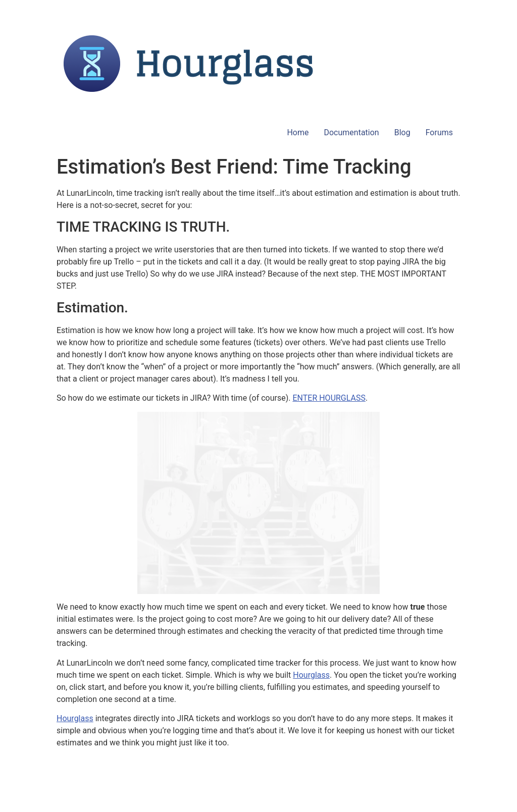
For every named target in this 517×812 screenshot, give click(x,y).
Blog (402, 132)
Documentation (351, 132)
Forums (439, 132)
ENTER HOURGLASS (329, 398)
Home (298, 132)
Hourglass (311, 675)
